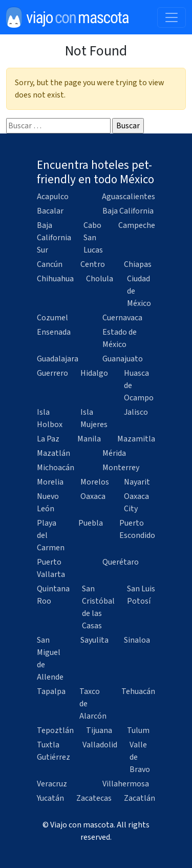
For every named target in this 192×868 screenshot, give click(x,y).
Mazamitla (136, 439)
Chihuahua (55, 279)
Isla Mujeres (94, 418)
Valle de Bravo (140, 757)
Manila (89, 439)
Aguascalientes (129, 197)
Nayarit (137, 482)
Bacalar (50, 211)
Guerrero (52, 373)
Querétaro (121, 562)
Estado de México (120, 338)
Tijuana (99, 730)
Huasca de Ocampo (139, 385)
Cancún (50, 264)
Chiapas (138, 264)
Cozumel (52, 318)
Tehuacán (138, 691)
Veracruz (52, 784)
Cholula (100, 279)
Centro (93, 264)
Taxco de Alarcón (93, 704)
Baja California (128, 211)
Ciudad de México (139, 291)
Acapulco (53, 197)
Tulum (138, 730)
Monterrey (121, 468)
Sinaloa (137, 640)
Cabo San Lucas (93, 238)
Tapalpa (51, 691)
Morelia (50, 482)
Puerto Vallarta (51, 568)
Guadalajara (58, 359)
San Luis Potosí (141, 595)
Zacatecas (94, 798)
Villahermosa (126, 784)
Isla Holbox (50, 418)
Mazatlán (54, 453)
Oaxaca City (136, 503)
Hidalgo (94, 373)
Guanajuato (123, 359)
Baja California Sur (54, 238)
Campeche (137, 225)
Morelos (95, 482)
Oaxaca (93, 496)
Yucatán (50, 798)
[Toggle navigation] (172, 17)
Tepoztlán (55, 730)
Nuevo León (48, 503)
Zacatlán (140, 798)
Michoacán (56, 468)
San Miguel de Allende (50, 659)
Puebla (91, 523)
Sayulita (94, 640)
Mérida (114, 453)
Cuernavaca (122, 318)
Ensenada (54, 332)
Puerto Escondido (137, 529)
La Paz (48, 439)
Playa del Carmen (51, 535)
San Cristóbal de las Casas (98, 607)
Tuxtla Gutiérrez (54, 751)
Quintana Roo (53, 595)
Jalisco (136, 412)
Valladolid (100, 745)
